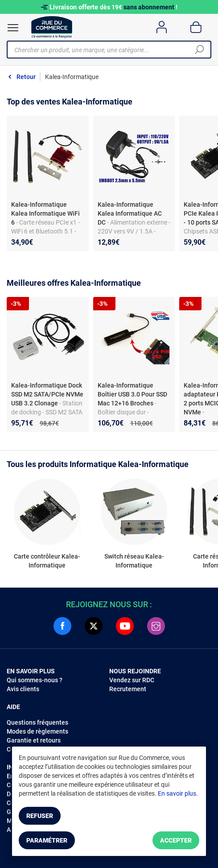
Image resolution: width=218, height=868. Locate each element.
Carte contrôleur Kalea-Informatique (47, 561)
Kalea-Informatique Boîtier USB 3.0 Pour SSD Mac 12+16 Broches (132, 394)
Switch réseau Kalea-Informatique (134, 561)
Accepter (176, 840)
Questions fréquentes (37, 722)
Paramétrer (47, 840)
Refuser (40, 816)
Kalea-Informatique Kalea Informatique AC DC (130, 213)
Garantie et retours (34, 740)
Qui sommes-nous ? (35, 680)
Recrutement (128, 689)
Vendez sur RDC (132, 680)
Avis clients (23, 689)
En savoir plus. (178, 793)
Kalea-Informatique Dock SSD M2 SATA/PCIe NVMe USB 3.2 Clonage (47, 394)
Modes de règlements (37, 731)
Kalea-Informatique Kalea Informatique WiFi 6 (45, 213)
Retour (26, 77)
